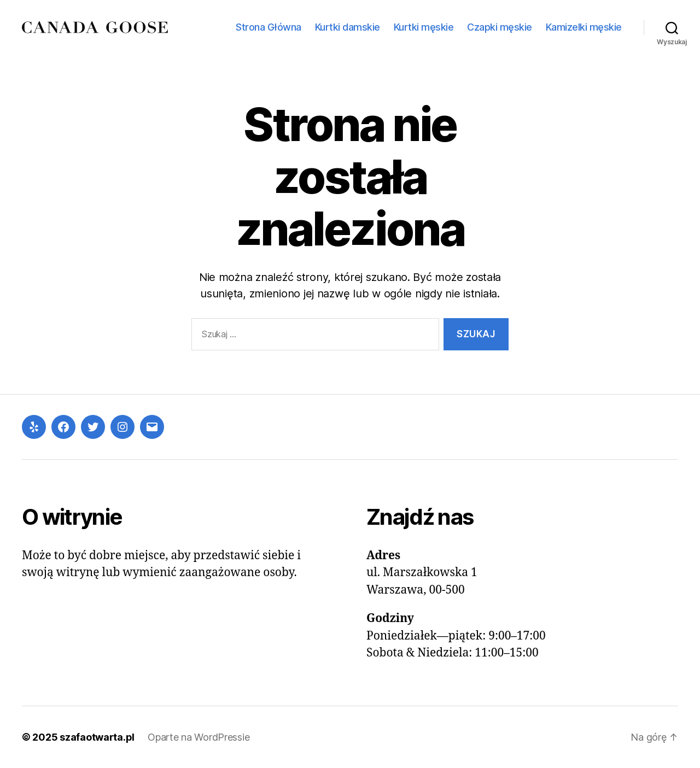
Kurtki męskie (424, 27)
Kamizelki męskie (584, 27)
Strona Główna (269, 27)
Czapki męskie (500, 27)
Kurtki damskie (348, 27)
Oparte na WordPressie (199, 737)
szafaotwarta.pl (97, 737)
